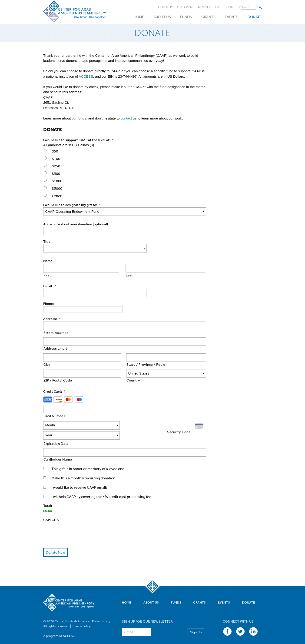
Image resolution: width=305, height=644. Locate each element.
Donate (255, 17)
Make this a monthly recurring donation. (84, 468)
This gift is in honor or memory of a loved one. (88, 459)
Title (47, 241)
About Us (162, 17)
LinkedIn (253, 621)
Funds (186, 17)
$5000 (57, 188)
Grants (208, 17)
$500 (56, 173)
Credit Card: (54, 391)
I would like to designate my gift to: (72, 205)
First (47, 275)
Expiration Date (56, 433)
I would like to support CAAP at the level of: (78, 140)
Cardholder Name (58, 449)
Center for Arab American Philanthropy (75, 12)
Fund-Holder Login (175, 7)
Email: (50, 286)
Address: (52, 319)
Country (133, 380)
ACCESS (86, 76)
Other (57, 196)
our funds (79, 118)
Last (129, 275)
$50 (55, 151)
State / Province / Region (147, 364)
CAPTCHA (51, 510)
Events (232, 17)
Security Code (179, 432)
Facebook (227, 621)
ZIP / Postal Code (58, 380)
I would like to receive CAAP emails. (80, 477)
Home (139, 17)
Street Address (56, 333)
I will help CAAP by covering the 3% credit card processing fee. (102, 487)
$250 (56, 166)
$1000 (57, 181)
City (47, 364)
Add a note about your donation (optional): (76, 224)
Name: (50, 261)
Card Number (54, 416)
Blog (229, 7)
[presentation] (79, 521)
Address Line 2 (55, 348)
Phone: (48, 304)
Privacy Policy (81, 616)
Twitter (240, 621)
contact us (129, 118)
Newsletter (209, 7)
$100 (56, 159)
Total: (48, 496)
